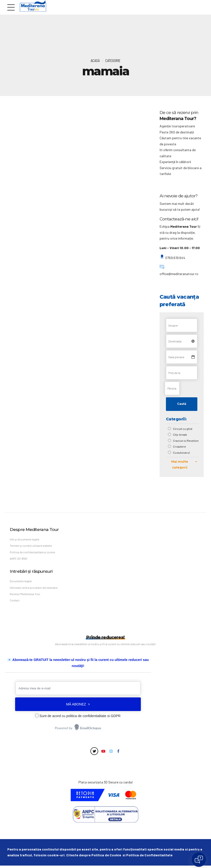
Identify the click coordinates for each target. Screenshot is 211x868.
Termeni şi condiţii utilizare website (31, 547)
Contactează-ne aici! (179, 219)
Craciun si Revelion (186, 441)
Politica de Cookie (106, 857)
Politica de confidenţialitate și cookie (33, 553)
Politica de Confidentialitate (149, 857)
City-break (180, 435)
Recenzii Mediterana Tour (25, 596)
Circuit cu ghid (183, 429)
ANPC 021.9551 (19, 560)
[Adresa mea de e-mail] (78, 691)
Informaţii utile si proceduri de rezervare (34, 589)
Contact (15, 603)
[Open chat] (199, 859)
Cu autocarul (182, 453)
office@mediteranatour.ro (179, 274)
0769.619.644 (175, 258)
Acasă (95, 61)
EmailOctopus (91, 730)
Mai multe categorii (180, 465)
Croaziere (180, 447)
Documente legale (21, 583)
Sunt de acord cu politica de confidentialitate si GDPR (80, 718)
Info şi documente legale (25, 540)
